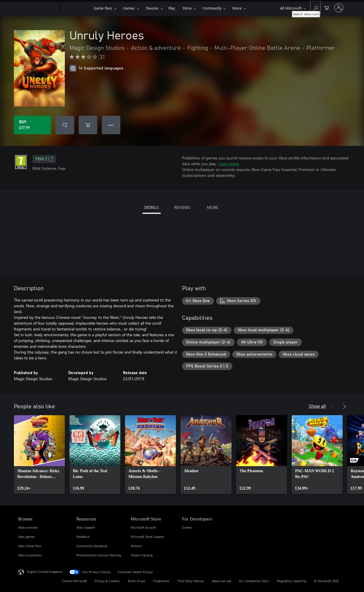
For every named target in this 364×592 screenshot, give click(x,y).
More (237, 8)
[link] (39, 455)
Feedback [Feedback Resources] (83, 537)
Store (187, 8)
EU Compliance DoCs (254, 581)
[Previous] (333, 407)
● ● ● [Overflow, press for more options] (111, 125)
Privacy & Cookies (107, 581)
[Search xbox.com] (315, 7)
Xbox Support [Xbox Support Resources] (86, 527)
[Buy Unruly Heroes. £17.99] (32, 125)
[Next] (344, 407)
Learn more (229, 164)
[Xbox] (76, 8)
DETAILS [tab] (151, 207)
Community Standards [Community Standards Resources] (92, 546)
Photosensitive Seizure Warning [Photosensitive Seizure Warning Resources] (99, 555)
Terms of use (136, 581)
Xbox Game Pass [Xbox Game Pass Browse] (30, 546)
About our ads (222, 581)
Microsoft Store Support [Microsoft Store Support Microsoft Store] (148, 537)
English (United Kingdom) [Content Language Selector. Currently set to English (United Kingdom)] (45, 572)
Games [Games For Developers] (187, 527)
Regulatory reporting (292, 581)
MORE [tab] (213, 207)
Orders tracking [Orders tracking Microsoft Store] (142, 555)
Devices (152, 8)
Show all (317, 406)
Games (129, 8)
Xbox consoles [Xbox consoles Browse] (28, 527)
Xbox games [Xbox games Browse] (27, 537)
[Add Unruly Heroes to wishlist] (65, 125)
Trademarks (161, 581)
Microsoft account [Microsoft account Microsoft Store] (143, 527)
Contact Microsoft (74, 581)
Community (212, 8)
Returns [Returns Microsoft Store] (136, 546)
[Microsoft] (38, 8)
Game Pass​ (103, 8)
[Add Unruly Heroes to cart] (88, 125)
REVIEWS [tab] (182, 207)
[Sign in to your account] (339, 8)
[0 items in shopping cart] (327, 7)
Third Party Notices (191, 581)
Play (172, 8)
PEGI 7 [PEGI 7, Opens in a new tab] (44, 159)
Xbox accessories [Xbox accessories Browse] (30, 555)
